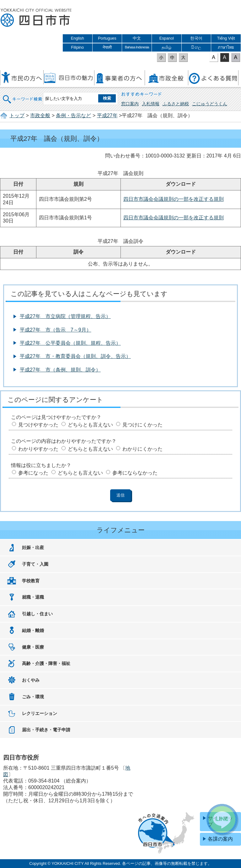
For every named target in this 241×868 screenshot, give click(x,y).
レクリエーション (40, 713)
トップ (17, 115)
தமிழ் (166, 47)
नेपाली (107, 47)
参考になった (33, 473)
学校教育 (31, 581)
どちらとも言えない (90, 425)
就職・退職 (33, 597)
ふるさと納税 (176, 104)
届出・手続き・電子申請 (46, 730)
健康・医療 (33, 647)
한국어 (196, 38)
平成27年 (107, 115)
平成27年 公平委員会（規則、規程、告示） (70, 343)
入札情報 (151, 104)
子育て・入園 (35, 564)
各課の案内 (220, 839)
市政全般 (40, 115)
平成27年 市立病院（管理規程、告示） (65, 316)
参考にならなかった (135, 473)
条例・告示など (73, 115)
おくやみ (31, 680)
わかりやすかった (38, 449)
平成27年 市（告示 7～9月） (56, 330)
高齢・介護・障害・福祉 (46, 663)
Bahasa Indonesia (137, 47)
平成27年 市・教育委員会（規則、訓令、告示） (75, 356)
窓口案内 (130, 104)
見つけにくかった (142, 425)
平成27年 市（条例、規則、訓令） (60, 370)
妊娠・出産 (33, 547)
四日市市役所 (36, 18)
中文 (137, 38)
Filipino (78, 47)
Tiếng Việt (226, 38)
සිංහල (196, 47)
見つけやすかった (38, 425)
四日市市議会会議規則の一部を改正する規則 (174, 199)
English (78, 38)
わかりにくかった (142, 449)
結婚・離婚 (33, 630)
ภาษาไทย (226, 47)
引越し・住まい (37, 614)
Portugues (107, 38)
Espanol (167, 38)
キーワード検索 (23, 95)
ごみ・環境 (33, 697)
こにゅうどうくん (210, 104)
